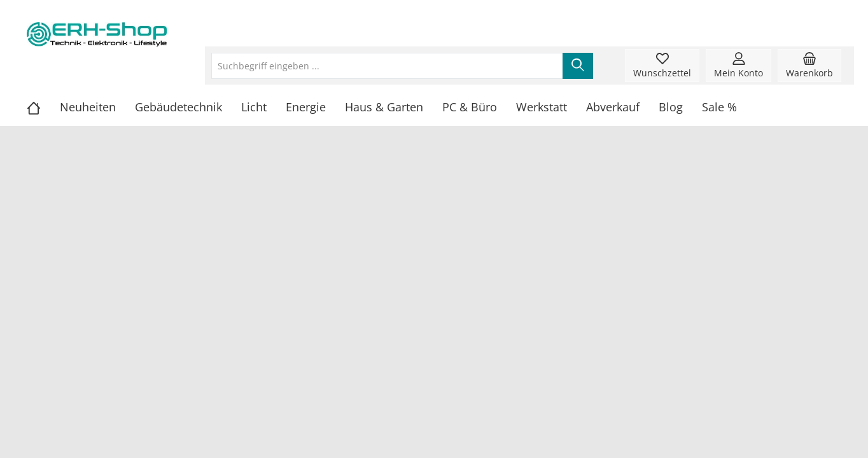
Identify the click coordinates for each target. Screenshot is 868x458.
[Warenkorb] (809, 66)
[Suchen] (578, 66)
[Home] (43, 107)
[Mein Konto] (738, 66)
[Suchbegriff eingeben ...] (387, 66)
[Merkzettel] (662, 66)
